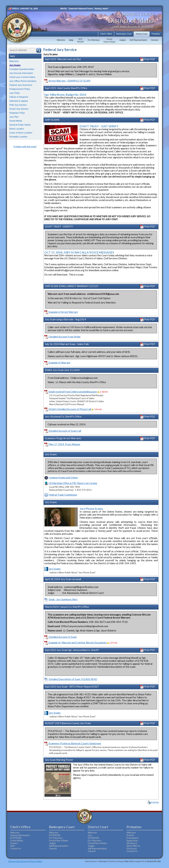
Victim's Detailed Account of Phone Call (70, 409)
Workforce (132, 843)
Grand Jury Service (19, 109)
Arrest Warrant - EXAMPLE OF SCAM (69, 81)
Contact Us (16, 848)
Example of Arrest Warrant (63, 312)
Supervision (132, 841)
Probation (156, 34)
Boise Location (17, 129)
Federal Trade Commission (63, 495)
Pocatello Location (18, 137)
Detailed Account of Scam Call (65, 431)
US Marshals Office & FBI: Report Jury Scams (73, 483)
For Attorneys (94, 40)
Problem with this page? (25, 147)
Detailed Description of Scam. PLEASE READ (73, 679)
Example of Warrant (59, 363)
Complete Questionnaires (22, 69)
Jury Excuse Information (21, 73)
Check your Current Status (22, 77)
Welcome (61, 40)
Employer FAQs (17, 113)
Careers (14, 843)
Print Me (155, 802)
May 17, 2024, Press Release (64, 444)
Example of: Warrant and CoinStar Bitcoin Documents (78, 643)
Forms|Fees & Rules (59, 841)
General (155, 40)
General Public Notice (20, 125)
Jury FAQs (15, 93)
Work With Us (133, 846)
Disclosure (132, 848)
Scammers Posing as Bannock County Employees (75, 743)
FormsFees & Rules (109, 41)
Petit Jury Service (18, 105)
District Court (142, 34)
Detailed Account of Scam (63, 637)
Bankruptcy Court (124, 34)
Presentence (133, 838)
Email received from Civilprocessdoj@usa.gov (73, 392)
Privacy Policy (36, 861)
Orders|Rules (17, 841)
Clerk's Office (106, 34)
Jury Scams (15, 65)
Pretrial (130, 835)
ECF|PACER (16, 838)
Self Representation (138, 40)
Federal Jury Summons (21, 85)
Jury (71, 40)
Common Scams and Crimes (63, 478)
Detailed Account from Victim (65, 337)
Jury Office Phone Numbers (23, 81)
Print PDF (147, 59)
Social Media (16, 121)
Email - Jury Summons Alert (63, 599)
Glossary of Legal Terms (19, 861)
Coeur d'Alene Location (21, 133)
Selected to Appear (19, 101)
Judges (123, 40)
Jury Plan (14, 117)
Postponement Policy (20, 89)
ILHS (12, 846)
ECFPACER (80, 41)
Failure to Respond (19, 97)
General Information (20, 835)
